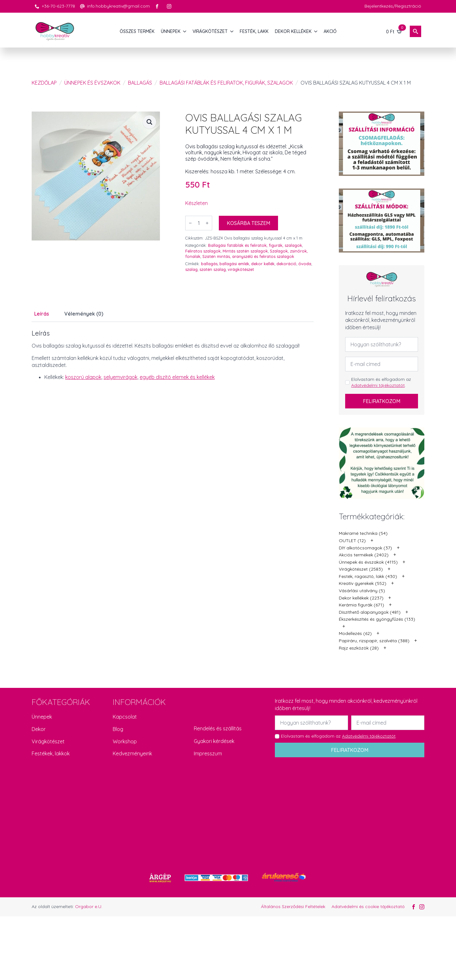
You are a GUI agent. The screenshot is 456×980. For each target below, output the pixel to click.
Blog (118, 729)
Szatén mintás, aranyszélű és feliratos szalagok (248, 256)
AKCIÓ (330, 31)
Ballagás (140, 83)
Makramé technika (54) (363, 533)
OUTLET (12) (352, 541)
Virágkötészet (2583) (361, 569)
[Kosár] (394, 31)
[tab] (42, 314)
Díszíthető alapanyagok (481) (370, 612)
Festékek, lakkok (51, 753)
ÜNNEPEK (171, 31)
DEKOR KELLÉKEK (293, 31)
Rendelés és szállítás (218, 728)
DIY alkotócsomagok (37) (365, 548)
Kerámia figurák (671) (361, 605)
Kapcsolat (125, 717)
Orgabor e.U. (89, 906)
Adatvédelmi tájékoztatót (378, 385)
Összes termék (137, 31)
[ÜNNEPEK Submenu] (185, 31)
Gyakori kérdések (214, 741)
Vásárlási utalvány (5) (362, 591)
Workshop (125, 741)
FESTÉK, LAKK (254, 31)
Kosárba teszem (248, 223)
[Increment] (207, 223)
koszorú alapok (83, 377)
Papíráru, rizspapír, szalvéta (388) (374, 641)
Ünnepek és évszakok (92, 83)
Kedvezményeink (132, 753)
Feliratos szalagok (203, 251)
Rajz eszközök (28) (359, 648)
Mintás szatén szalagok (245, 251)
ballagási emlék (234, 264)
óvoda (305, 264)
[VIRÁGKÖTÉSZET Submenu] (232, 31)
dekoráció (286, 264)
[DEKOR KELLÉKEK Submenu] (316, 31)
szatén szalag (213, 269)
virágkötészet (241, 269)
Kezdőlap (44, 83)
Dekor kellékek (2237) (361, 598)
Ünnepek (42, 717)
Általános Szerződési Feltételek (293, 906)
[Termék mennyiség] (199, 223)
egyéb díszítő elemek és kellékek (177, 377)
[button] (149, 122)
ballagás (209, 264)
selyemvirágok (120, 377)
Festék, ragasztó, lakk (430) (368, 576)
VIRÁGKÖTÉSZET (210, 31)
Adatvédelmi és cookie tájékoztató (368, 906)
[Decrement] (190, 223)
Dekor (39, 729)
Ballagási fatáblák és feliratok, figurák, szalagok (226, 83)
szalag (191, 269)
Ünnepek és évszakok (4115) (368, 562)
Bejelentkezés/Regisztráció (393, 6)
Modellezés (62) (355, 633)
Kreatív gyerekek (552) (363, 583)
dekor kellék (263, 264)
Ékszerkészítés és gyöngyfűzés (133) (377, 619)
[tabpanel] (173, 355)
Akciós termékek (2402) (364, 555)
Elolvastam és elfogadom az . (381, 382)
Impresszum (208, 753)
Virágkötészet (48, 741)
